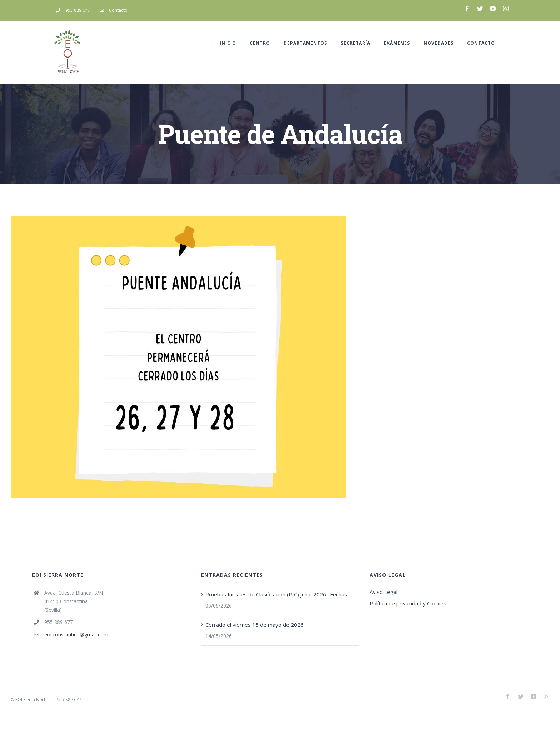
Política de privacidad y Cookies (408, 603)
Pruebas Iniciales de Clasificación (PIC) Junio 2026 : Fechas (276, 594)
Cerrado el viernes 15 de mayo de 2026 (254, 625)
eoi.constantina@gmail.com (76, 635)
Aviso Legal (384, 592)
